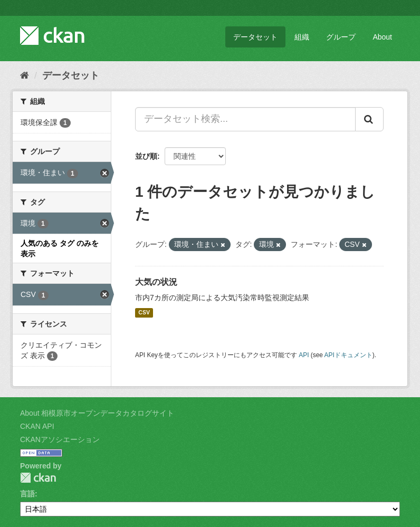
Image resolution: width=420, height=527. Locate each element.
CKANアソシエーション (60, 439)
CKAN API (37, 426)
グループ (341, 37)
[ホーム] (25, 75)
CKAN (38, 478)
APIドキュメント (349, 355)
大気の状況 (156, 282)
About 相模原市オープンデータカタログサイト (97, 413)
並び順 (146, 156)
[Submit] (369, 119)
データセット (255, 37)
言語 (27, 494)
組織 (302, 37)
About (382, 37)
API (304, 355)
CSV (144, 313)
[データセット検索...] (245, 119)
